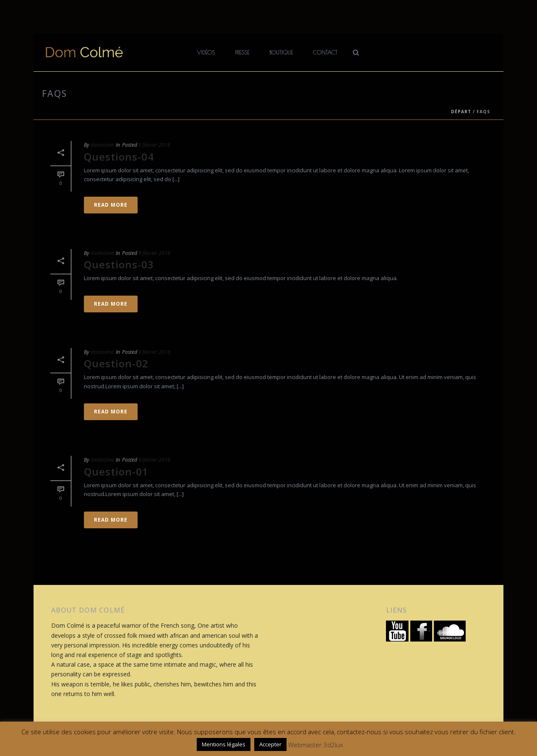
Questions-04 (119, 157)
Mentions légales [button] (224, 744)
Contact (325, 52)
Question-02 (116, 363)
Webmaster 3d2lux (315, 745)
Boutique (281, 52)
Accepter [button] (270, 744)
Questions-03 (119, 264)
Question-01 (116, 472)
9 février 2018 (154, 145)
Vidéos (206, 52)
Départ (461, 112)
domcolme (102, 145)
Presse (242, 52)
